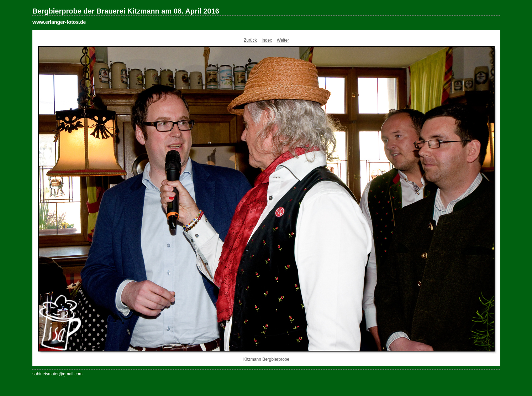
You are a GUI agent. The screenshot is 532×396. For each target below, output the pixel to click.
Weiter (283, 40)
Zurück (250, 40)
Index (267, 40)
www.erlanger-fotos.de (59, 22)
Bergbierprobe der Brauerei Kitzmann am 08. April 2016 (126, 11)
